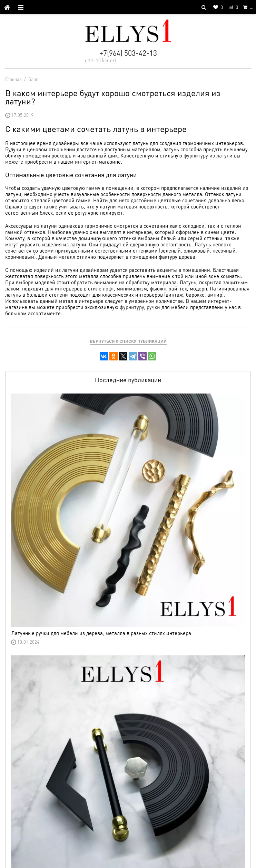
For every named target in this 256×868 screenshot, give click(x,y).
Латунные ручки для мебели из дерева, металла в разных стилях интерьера (101, 633)
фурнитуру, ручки (140, 307)
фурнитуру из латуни (208, 155)
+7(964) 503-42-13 (128, 53)
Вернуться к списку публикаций (128, 341)
